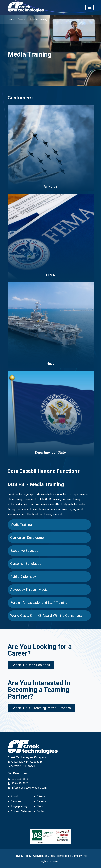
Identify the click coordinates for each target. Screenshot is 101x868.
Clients (41, 796)
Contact (41, 811)
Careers (41, 801)
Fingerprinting (19, 806)
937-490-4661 (18, 783)
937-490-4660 (18, 779)
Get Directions (18, 773)
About (14, 796)
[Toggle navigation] (89, 7)
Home (11, 19)
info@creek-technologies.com (27, 788)
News (40, 806)
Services (22, 19)
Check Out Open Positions (31, 665)
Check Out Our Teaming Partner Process (41, 708)
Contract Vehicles (21, 811)
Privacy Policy (23, 856)
